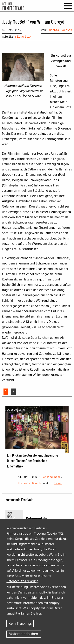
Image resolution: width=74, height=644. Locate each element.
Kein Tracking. (20, 624)
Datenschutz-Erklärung (22, 581)
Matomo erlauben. (24, 634)
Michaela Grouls (30, 483)
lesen (58, 483)
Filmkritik (23, 37)
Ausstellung (16, 410)
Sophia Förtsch (61, 30)
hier (39, 614)
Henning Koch (51, 477)
